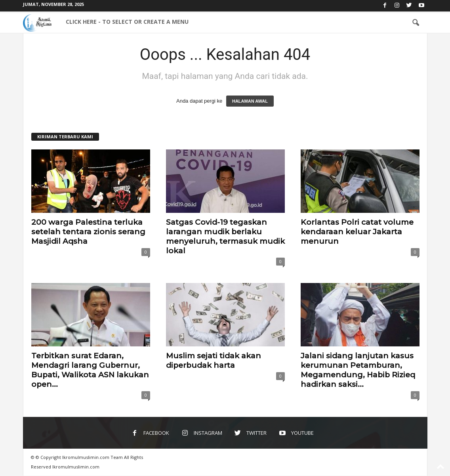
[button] (416, 23)
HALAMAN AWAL (250, 101)
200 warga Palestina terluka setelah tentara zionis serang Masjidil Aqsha (88, 232)
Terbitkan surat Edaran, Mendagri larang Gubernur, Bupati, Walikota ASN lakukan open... (90, 370)
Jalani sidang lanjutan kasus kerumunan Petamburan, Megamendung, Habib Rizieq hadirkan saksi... (358, 370)
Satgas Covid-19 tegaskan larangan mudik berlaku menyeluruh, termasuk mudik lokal (225, 236)
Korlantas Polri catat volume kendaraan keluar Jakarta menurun (357, 232)
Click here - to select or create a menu (127, 22)
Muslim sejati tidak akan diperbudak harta (214, 360)
